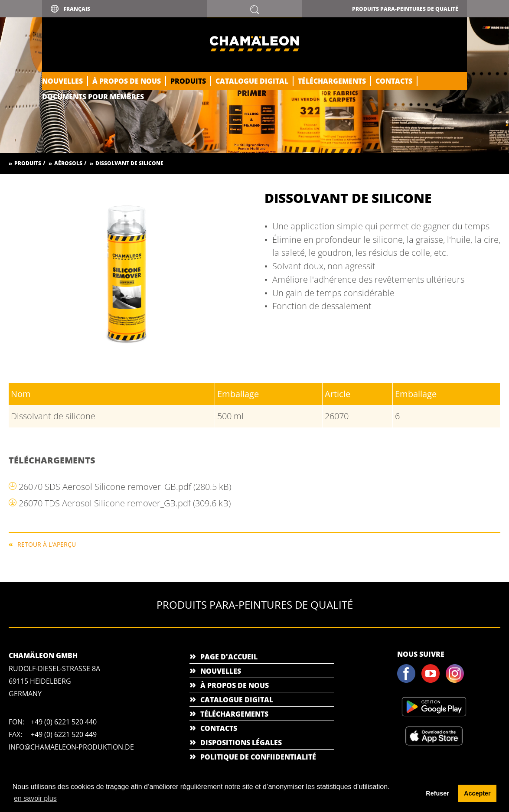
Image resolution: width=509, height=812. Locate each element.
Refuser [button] (437, 793)
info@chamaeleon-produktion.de (71, 747)
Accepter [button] (477, 793)
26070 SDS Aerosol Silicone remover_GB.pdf (125, 487)
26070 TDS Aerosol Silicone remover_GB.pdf (125, 503)
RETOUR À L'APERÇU (47, 544)
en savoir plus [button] (35, 798)
